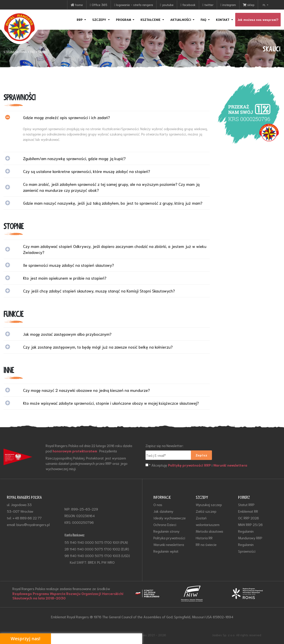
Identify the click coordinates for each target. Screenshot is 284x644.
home (77, 5)
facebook (188, 5)
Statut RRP (246, 504)
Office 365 (99, 5)
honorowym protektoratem (75, 451)
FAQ (32, 52)
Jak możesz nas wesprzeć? (258, 20)
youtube (167, 5)
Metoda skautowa (209, 531)
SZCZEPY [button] (100, 20)
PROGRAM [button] (124, 20)
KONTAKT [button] (223, 20)
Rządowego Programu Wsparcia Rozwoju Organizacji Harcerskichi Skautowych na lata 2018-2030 (69, 596)
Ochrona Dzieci (165, 524)
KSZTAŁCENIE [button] (151, 20)
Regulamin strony (166, 531)
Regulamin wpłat (166, 551)
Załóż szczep (206, 511)
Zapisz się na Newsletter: (165, 445)
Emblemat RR (248, 511)
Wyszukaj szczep (209, 504)
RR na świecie (206, 544)
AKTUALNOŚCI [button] (181, 20)
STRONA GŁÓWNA (15, 52)
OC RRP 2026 (249, 518)
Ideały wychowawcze (170, 518)
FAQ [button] (204, 20)
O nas (158, 504)
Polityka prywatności (169, 538)
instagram (228, 5)
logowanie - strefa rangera (134, 5)
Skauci (42, 52)
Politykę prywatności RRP (190, 465)
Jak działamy (163, 511)
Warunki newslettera (231, 465)
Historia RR (204, 538)
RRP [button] (80, 20)
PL (264, 5)
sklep (249, 5)
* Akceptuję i (199, 465)
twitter (208, 5)
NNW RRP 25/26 (250, 524)
